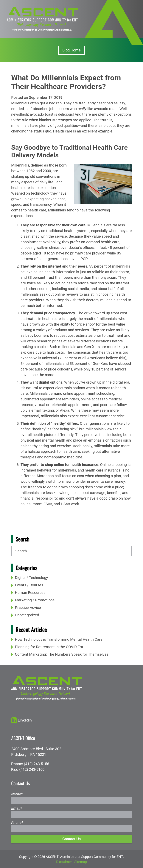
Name (17, 794)
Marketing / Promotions (35, 600)
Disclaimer (64, 862)
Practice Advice (28, 608)
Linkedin (21, 720)
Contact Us (71, 839)
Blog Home (71, 50)
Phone (17, 823)
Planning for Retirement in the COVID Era (49, 647)
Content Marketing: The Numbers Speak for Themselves (62, 654)
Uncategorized (27, 615)
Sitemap (81, 862)
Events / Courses (29, 585)
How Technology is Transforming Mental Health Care (59, 639)
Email (17, 808)
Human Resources (30, 593)
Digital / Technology (31, 578)
